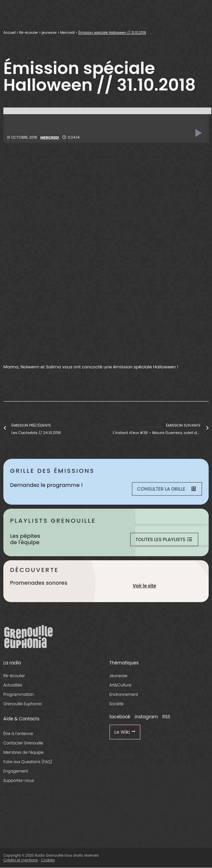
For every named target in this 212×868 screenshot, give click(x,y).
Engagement (16, 771)
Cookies (48, 860)
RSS (166, 717)
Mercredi (67, 33)
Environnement (124, 695)
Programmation (19, 695)
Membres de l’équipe (23, 752)
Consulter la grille (166, 489)
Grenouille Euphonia (22, 704)
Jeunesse (119, 676)
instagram (146, 717)
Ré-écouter (28, 33)
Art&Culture (121, 685)
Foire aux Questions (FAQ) (28, 762)
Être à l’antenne (18, 734)
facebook (120, 717)
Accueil (9, 33)
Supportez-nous (19, 781)
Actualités (13, 685)
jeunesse (49, 33)
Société (117, 704)
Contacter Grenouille (23, 743)
